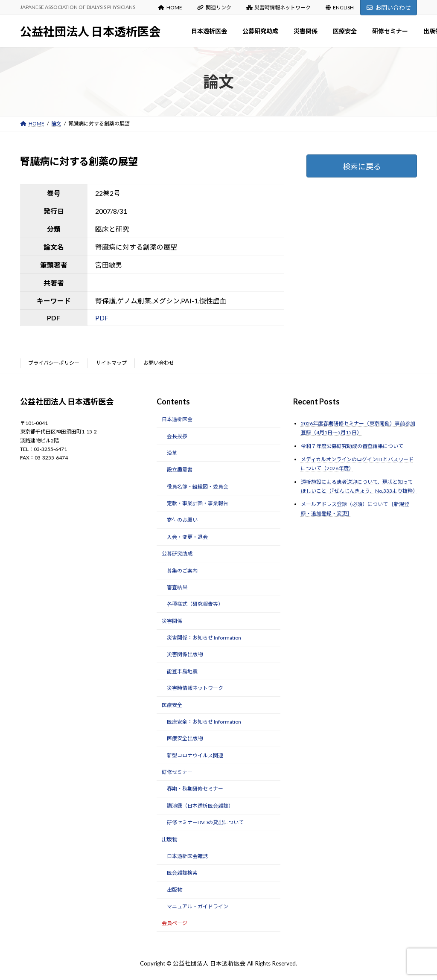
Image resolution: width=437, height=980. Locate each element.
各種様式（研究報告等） (195, 604)
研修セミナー (177, 772)
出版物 (169, 839)
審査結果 (177, 587)
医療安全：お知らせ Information (204, 722)
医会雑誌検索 (182, 873)
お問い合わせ (389, 7)
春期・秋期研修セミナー (195, 789)
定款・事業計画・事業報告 (198, 503)
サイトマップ (111, 363)
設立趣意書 (180, 470)
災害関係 (172, 621)
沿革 (172, 453)
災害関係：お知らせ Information (204, 638)
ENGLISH (340, 7)
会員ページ (175, 923)
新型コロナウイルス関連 (195, 755)
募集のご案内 (182, 570)
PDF (102, 318)
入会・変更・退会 (187, 537)
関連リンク (214, 7)
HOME (170, 7)
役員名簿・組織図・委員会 (198, 486)
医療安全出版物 (185, 738)
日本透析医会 (177, 419)
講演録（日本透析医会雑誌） (200, 806)
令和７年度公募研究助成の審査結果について (352, 446)
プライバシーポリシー (54, 363)
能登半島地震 (182, 671)
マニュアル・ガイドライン (198, 906)
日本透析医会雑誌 (187, 856)
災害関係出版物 (185, 654)
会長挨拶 (177, 436)
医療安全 (172, 705)
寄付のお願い (182, 520)
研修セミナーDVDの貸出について (205, 822)
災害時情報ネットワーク (279, 7)
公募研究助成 (177, 554)
